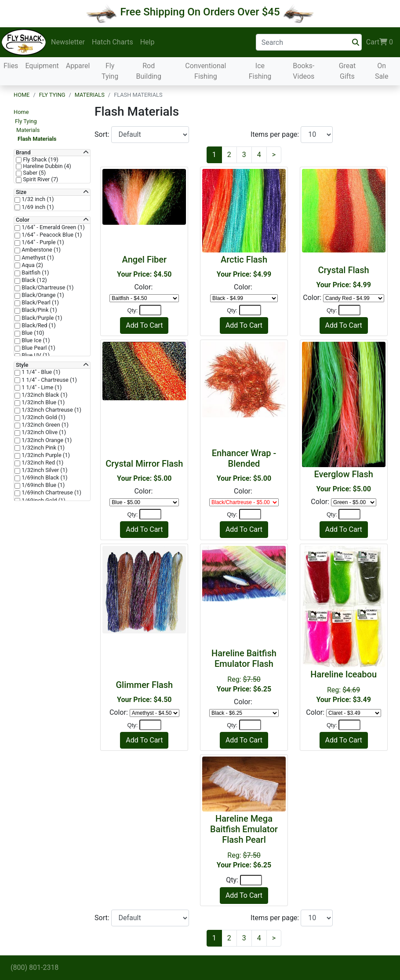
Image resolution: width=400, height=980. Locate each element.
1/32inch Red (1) (42, 463)
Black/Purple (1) (41, 318)
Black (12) (34, 280)
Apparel (78, 66)
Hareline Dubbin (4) (46, 166)
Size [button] (21, 192)
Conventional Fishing (205, 71)
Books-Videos (304, 71)
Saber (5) (34, 173)
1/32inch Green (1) (44, 425)
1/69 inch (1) (37, 207)
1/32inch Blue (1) (42, 402)
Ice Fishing (260, 71)
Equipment (42, 66)
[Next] (274, 155)
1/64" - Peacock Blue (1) (51, 235)
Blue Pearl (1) (38, 348)
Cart (380, 42)
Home (22, 95)
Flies (11, 66)
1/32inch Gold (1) (43, 417)
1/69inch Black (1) (44, 478)
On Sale (382, 71)
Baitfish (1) (35, 273)
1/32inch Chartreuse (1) (51, 410)
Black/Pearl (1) (40, 303)
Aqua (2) (32, 265)
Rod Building (149, 71)
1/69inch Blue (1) (42, 485)
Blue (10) (32, 333)
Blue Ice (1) (35, 340)
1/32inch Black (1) (44, 395)
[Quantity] (150, 310)
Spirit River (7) (40, 179)
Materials (90, 95)
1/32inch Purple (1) (45, 455)
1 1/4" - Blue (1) (40, 372)
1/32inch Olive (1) (43, 432)
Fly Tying (110, 71)
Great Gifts (347, 71)
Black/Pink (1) (39, 310)
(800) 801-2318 (35, 967)
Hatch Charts (113, 42)
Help (147, 42)
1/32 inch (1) (37, 199)
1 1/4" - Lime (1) (41, 388)
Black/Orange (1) (42, 295)
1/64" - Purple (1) (42, 242)
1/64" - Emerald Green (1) (53, 227)
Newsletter (68, 42)
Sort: (103, 134)
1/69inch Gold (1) (43, 501)
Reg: (344, 686)
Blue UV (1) (35, 355)
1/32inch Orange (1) (46, 440)
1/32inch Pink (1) (42, 448)
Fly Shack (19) (40, 160)
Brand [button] (23, 153)
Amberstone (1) (40, 250)
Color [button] (23, 220)
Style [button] (22, 365)
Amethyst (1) (37, 258)
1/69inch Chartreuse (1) (51, 493)
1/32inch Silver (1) (44, 470)
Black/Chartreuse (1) (47, 288)
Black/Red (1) (38, 325)
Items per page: (276, 134)
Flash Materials (37, 139)
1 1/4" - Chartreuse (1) (49, 380)
